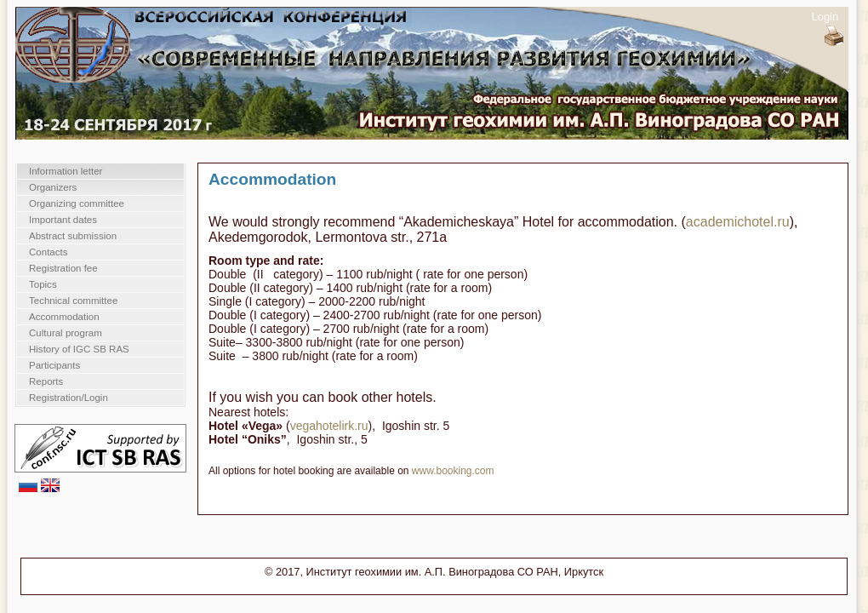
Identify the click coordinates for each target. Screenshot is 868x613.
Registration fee (63, 268)
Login (825, 17)
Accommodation (64, 317)
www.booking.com (453, 471)
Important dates (63, 220)
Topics (43, 284)
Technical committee (73, 301)
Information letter (66, 171)
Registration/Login (69, 398)
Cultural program (66, 333)
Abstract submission (73, 236)
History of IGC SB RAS (79, 349)
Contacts (48, 252)
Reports (46, 381)
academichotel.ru (738, 222)
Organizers (53, 187)
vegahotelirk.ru (329, 426)
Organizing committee (77, 203)
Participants (54, 365)
